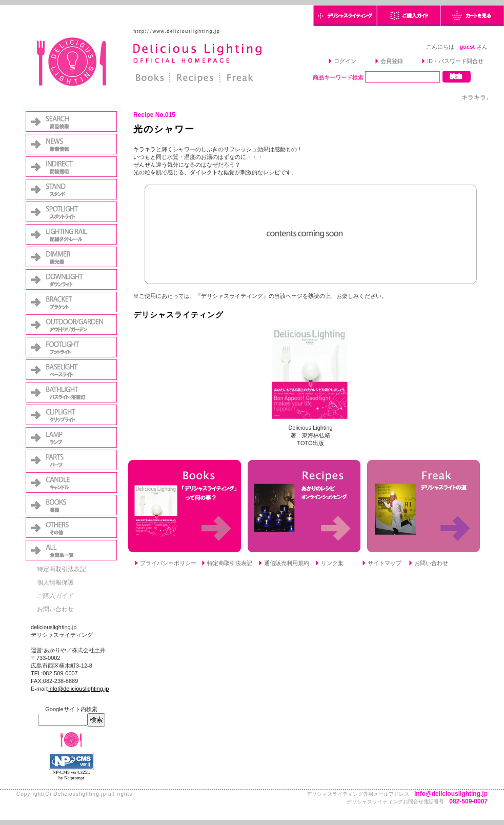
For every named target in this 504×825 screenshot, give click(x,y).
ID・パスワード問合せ (455, 61)
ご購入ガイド (55, 596)
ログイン (345, 61)
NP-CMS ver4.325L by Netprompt (71, 775)
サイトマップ (385, 563)
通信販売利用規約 (287, 563)
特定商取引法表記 (62, 569)
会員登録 (392, 61)
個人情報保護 (55, 582)
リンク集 (332, 563)
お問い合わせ (55, 609)
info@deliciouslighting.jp (78, 689)
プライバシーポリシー (168, 563)
